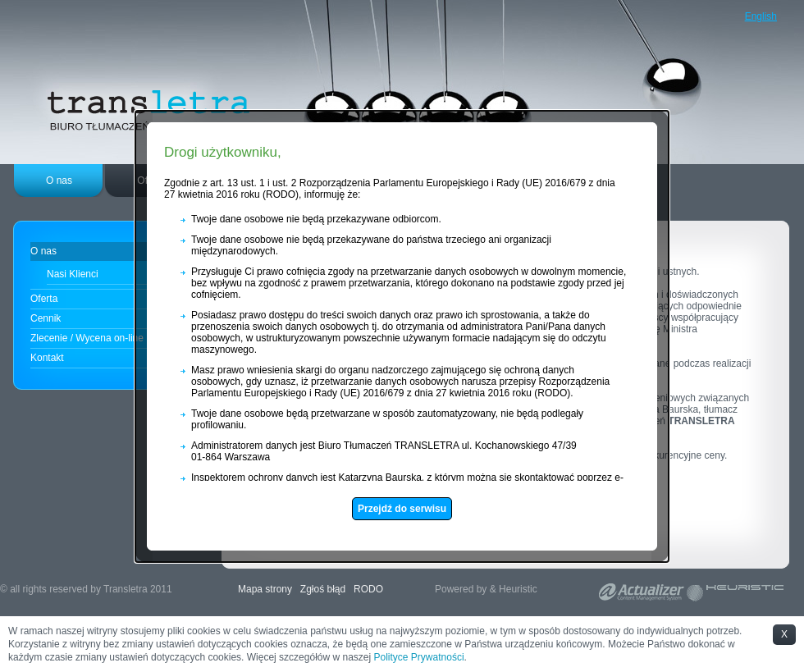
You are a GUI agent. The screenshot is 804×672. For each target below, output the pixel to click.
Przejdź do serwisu (395, 505)
